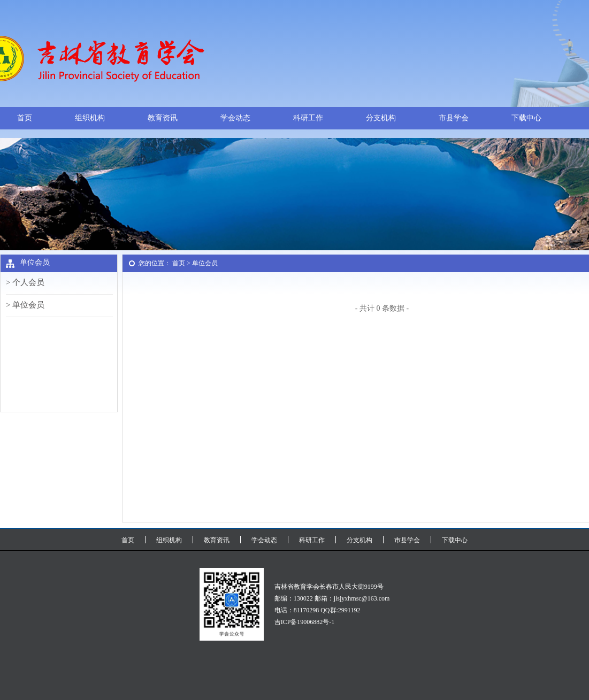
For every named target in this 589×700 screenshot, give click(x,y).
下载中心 (526, 118)
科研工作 (308, 118)
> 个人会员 (25, 282)
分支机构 (381, 118)
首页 (25, 118)
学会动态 (235, 118)
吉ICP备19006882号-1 (305, 622)
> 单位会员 (25, 305)
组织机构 (90, 118)
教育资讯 (163, 118)
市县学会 (454, 118)
